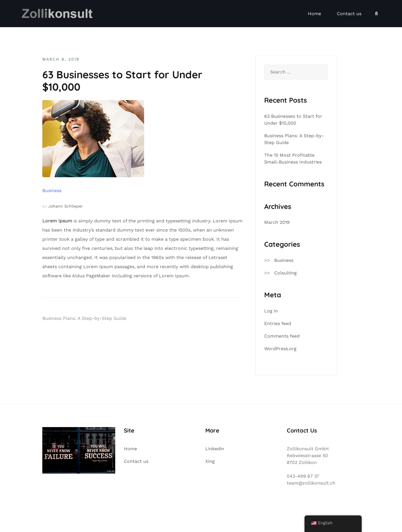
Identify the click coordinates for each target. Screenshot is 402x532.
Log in (271, 311)
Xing (210, 461)
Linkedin (215, 449)
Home (315, 14)
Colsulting (285, 273)
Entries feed (278, 323)
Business (52, 191)
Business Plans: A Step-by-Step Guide (84, 318)
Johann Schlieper (66, 206)
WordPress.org (280, 349)
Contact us (349, 14)
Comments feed (282, 336)
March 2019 (277, 222)
